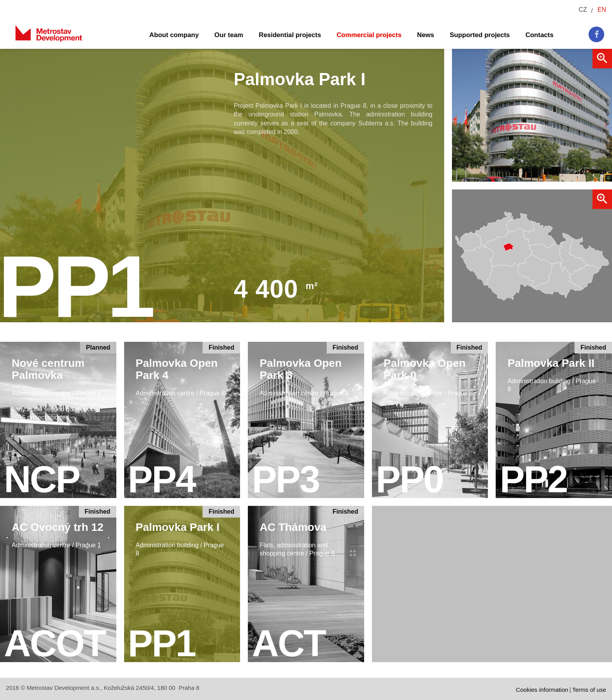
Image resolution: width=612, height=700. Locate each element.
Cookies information (542, 690)
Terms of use (589, 690)
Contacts (539, 35)
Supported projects (480, 35)
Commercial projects (369, 35)
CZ (583, 10)
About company (174, 35)
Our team (229, 35)
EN (602, 10)
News (426, 35)
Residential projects (290, 35)
